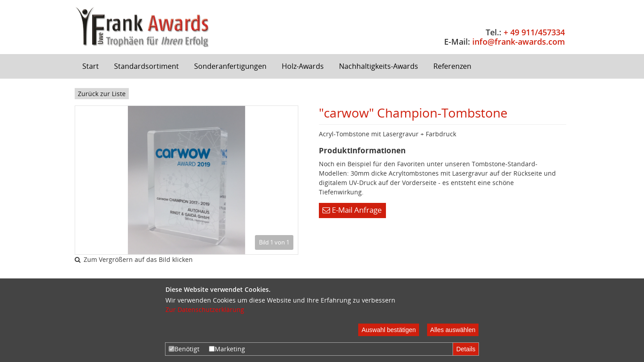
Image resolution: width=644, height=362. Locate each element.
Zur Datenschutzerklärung (205, 309)
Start (91, 66)
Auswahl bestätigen (388, 330)
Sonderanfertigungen (230, 66)
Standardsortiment (146, 66)
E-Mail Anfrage (352, 210)
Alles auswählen (453, 330)
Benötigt (184, 349)
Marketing (227, 349)
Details (466, 349)
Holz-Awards (303, 66)
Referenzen (452, 66)
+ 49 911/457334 (534, 32)
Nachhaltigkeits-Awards (379, 66)
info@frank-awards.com (519, 42)
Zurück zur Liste (102, 94)
